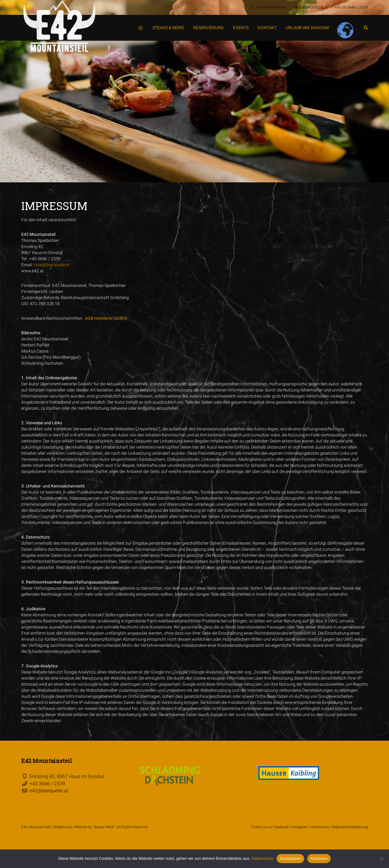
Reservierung (209, 28)
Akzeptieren (290, 858)
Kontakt (267, 28)
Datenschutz (263, 858)
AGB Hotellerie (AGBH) (106, 318)
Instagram (300, 827)
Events (241, 28)
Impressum (320, 827)
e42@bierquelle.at (311, 7)
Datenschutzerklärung (350, 827)
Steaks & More (168, 28)
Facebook (281, 827)
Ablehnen (319, 858)
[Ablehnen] (381, 859)
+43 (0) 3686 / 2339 (351, 7)
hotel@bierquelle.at (52, 265)
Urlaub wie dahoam (307, 28)
